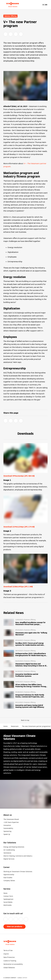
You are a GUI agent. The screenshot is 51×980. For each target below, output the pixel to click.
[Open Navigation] (48, 5)
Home (5, 726)
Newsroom (15, 726)
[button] (26, 720)
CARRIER (25, 978)
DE (43, 5)
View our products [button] (14, 927)
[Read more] (25, 622)
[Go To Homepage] (12, 5)
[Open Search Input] (40, 5)
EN (46, 5)
